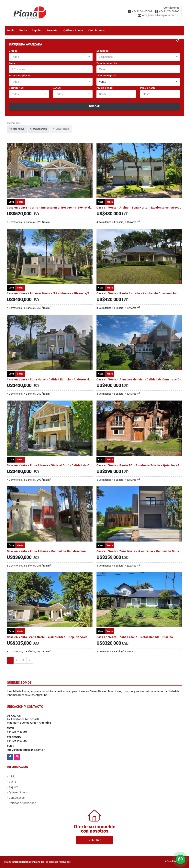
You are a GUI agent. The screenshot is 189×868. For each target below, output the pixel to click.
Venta (23, 30)
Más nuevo (17, 129)
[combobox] (51, 57)
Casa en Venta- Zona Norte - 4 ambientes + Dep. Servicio (47, 637)
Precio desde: (105, 88)
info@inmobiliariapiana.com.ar (26, 750)
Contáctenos (97, 30)
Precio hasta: (148, 88)
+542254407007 (142, 11)
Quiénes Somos (74, 30)
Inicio (11, 30)
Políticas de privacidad (22, 803)
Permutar (53, 30)
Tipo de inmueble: (107, 63)
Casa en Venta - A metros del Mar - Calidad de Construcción (139, 379)
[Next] (30, 660)
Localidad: (103, 51)
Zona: (12, 63)
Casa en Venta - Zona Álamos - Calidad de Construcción (46, 551)
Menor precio (39, 129)
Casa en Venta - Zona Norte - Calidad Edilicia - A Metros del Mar (52, 379)
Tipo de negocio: (107, 76)
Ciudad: (14, 51)
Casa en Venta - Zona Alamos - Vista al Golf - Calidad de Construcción (57, 465)
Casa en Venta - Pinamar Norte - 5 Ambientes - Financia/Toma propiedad (59, 293)
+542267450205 (169, 11)
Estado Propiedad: (20, 76)
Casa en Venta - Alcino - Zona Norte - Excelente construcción (140, 208)
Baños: (57, 88)
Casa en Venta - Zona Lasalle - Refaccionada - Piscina (135, 637)
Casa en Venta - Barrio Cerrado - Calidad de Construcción (137, 293)
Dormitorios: (17, 88)
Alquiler (37, 30)
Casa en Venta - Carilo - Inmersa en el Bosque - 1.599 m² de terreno (55, 208)
